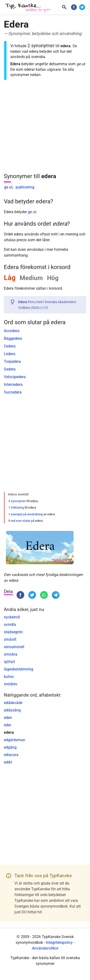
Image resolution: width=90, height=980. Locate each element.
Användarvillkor (45, 948)
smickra (11, 654)
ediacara (11, 755)
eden (8, 718)
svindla (10, 625)
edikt (8, 762)
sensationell (14, 647)
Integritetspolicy (59, 942)
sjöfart (9, 662)
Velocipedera (15, 377)
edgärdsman (15, 740)
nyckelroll (12, 617)
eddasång (12, 710)
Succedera (13, 392)
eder (7, 725)
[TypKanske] (28, 8)
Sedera (10, 369)
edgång (10, 747)
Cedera (10, 346)
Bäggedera (13, 338)
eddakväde (13, 703)
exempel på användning (27, 514)
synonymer (18, 501)
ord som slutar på (23, 521)
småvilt (10, 639)
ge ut (8, 187)
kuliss (9, 677)
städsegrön (13, 632)
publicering (25, 187)
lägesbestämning (18, 669)
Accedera (12, 331)
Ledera (10, 354)
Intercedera (13, 384)
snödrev (11, 684)
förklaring (17, 508)
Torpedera (12, 361)
